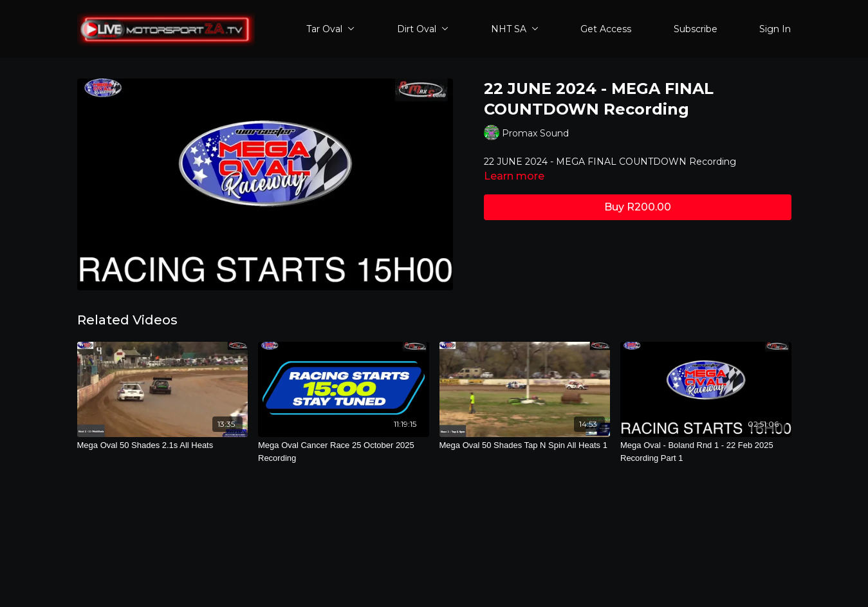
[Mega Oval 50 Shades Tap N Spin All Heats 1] (525, 445)
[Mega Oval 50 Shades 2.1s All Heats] (163, 445)
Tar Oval (330, 29)
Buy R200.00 (638, 207)
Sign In (775, 29)
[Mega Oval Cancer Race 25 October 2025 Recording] (344, 452)
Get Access (606, 29)
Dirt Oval (423, 29)
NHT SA (515, 29)
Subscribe (696, 29)
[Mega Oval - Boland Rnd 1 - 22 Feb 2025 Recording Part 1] (706, 452)
